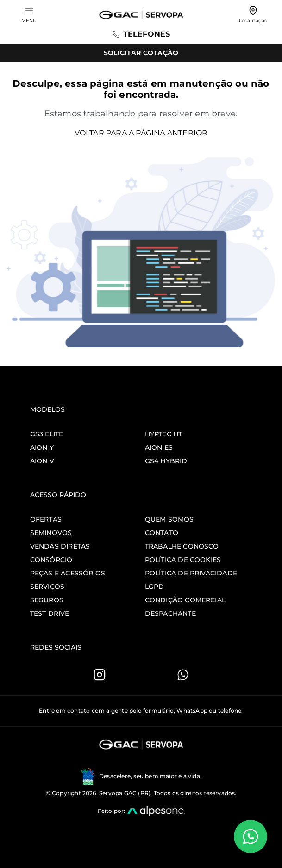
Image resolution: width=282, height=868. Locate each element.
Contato (162, 533)
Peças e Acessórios (68, 573)
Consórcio (51, 560)
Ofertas (46, 519)
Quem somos (169, 519)
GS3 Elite (47, 434)
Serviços (47, 587)
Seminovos (51, 533)
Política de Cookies (183, 560)
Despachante (170, 613)
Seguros (47, 600)
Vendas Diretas (60, 546)
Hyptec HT (164, 434)
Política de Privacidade (191, 573)
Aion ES (159, 447)
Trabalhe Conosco (182, 546)
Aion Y (42, 447)
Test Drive (50, 613)
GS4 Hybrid (166, 461)
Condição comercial (185, 600)
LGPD (155, 587)
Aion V (42, 461)
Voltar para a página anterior (141, 133)
